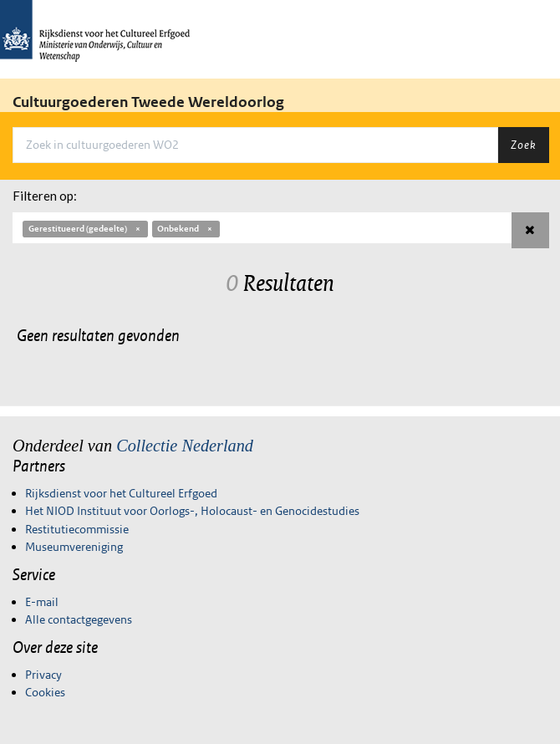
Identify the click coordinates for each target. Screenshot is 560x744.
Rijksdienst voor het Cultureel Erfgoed (121, 493)
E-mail (42, 602)
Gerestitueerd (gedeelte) (85, 229)
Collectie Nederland (185, 446)
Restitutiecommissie (77, 529)
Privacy (43, 675)
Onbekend (186, 229)
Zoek (523, 145)
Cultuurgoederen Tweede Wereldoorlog (148, 102)
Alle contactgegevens (79, 619)
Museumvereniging (74, 547)
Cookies (45, 692)
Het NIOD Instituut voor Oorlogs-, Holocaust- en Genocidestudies (192, 511)
